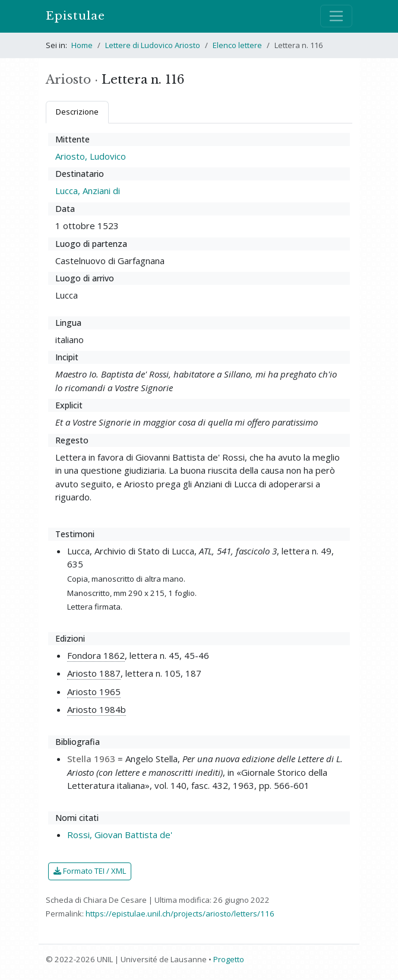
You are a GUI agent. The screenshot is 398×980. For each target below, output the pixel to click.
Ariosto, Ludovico (91, 156)
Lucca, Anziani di (88, 191)
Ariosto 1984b (97, 709)
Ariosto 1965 (94, 692)
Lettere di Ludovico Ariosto (153, 45)
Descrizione (77, 112)
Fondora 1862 (96, 655)
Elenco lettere (237, 45)
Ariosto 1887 (94, 673)
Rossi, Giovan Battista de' (120, 835)
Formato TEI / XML (90, 871)
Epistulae (75, 16)
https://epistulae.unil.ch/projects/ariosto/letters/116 (180, 914)
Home (82, 45)
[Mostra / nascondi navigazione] (336, 16)
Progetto (229, 959)
